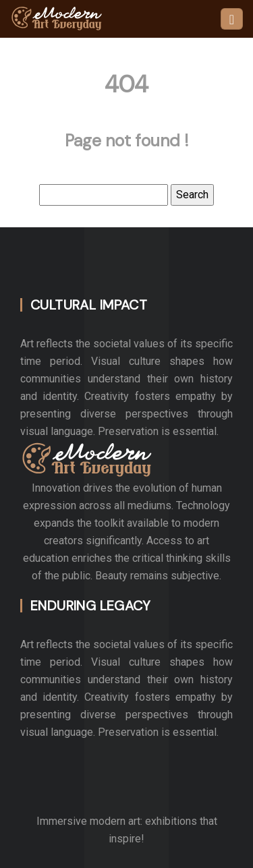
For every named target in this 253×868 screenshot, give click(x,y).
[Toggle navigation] (232, 19)
